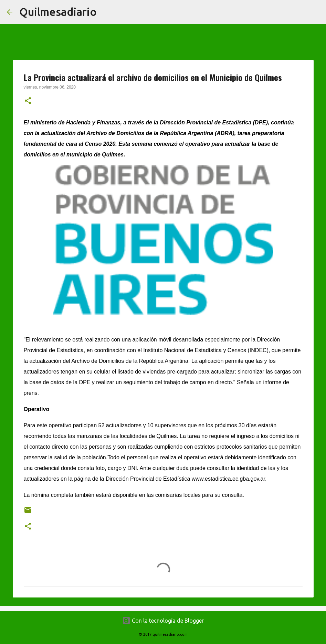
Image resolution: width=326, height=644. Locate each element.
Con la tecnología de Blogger (163, 621)
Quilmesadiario (58, 12)
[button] (28, 101)
